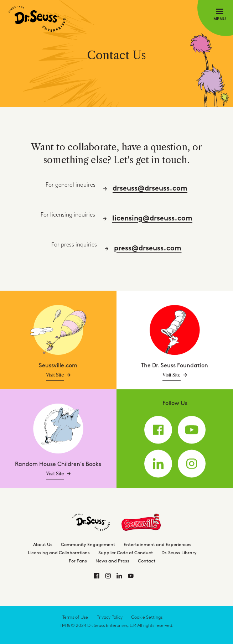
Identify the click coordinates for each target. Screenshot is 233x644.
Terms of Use (75, 617)
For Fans (78, 561)
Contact (147, 561)
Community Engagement (88, 545)
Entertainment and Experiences (157, 545)
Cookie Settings (147, 617)
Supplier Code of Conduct (126, 553)
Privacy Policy (110, 617)
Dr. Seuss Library (179, 553)
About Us (43, 545)
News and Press (112, 561)
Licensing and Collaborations (59, 553)
